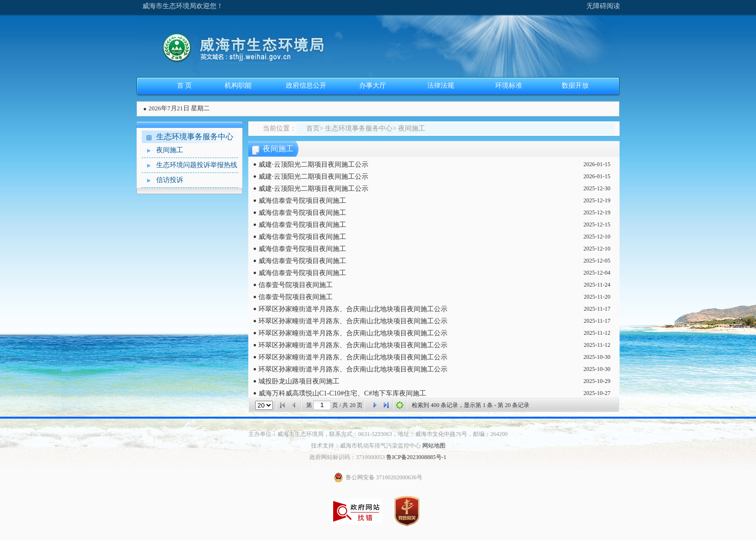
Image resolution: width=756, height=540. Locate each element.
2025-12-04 (597, 273)
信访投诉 (162, 180)
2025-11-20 (597, 297)
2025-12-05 (597, 261)
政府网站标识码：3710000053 (347, 457)
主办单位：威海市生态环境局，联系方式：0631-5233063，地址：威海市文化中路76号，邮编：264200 (378, 434)
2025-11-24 (597, 285)
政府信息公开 (306, 86)
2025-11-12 (597, 333)
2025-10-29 (597, 381)
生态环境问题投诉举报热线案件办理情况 (189, 165)
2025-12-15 (597, 224)
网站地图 (434, 446)
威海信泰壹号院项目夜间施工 (302, 201)
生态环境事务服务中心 (195, 137)
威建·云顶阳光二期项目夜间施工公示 (313, 165)
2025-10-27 (597, 393)
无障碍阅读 (603, 6)
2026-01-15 (597, 164)
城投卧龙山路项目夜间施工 (299, 381)
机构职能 (238, 86)
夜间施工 (162, 151)
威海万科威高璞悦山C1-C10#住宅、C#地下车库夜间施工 (342, 393)
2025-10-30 (597, 357)
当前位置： (280, 128)
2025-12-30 (597, 188)
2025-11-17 (597, 309)
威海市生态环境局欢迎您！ (183, 6)
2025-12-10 (597, 237)
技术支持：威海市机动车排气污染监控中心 (366, 446)
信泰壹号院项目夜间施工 (296, 285)
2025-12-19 (597, 200)
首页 (313, 128)
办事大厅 (373, 86)
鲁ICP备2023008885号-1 (416, 457)
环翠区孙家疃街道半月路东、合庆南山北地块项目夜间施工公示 (353, 309)
